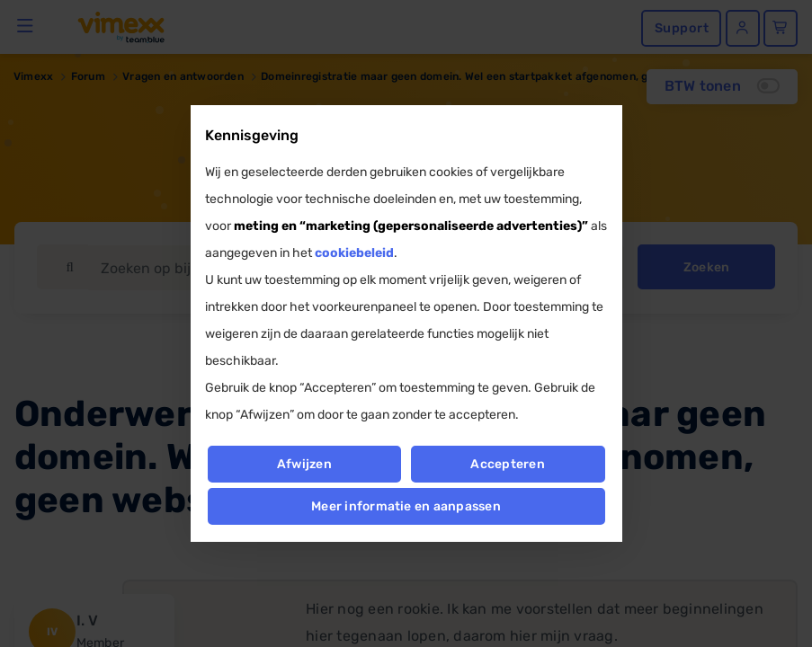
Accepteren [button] (508, 464)
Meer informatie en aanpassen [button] (406, 506)
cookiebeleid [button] (354, 253)
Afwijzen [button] (304, 464)
